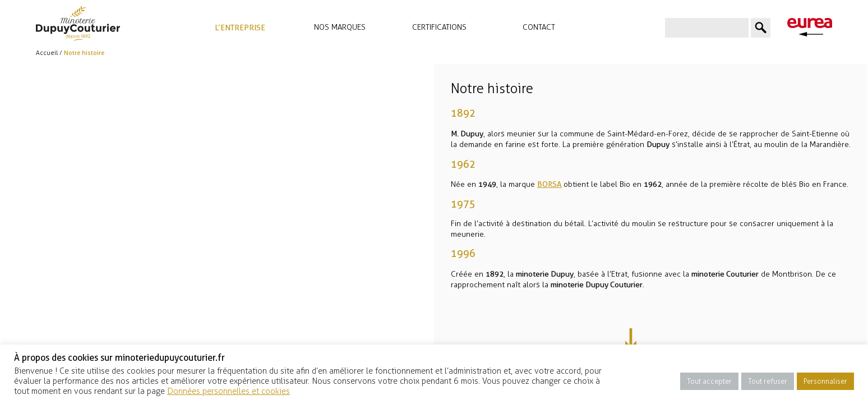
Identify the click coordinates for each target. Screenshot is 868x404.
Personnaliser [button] (825, 381)
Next (647, 340)
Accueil (47, 53)
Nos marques (340, 27)
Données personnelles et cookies (228, 391)
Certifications (439, 27)
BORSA (550, 184)
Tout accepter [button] (709, 381)
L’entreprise (240, 27)
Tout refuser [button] (768, 381)
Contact (539, 27)
